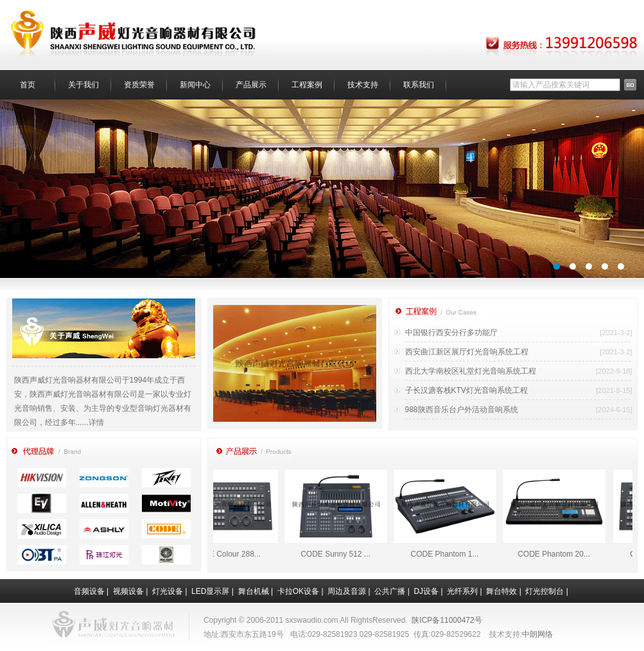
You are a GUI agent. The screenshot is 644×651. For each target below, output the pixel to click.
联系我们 (419, 85)
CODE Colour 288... (232, 554)
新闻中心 (195, 85)
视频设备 (128, 591)
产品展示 (251, 85)
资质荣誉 (139, 85)
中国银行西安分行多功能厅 (451, 333)
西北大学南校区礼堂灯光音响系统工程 (471, 371)
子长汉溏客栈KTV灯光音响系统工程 (466, 390)
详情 (96, 422)
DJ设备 (426, 591)
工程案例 (307, 85)
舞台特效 (501, 591)
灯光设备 (168, 591)
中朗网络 (537, 634)
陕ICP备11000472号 (447, 620)
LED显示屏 (210, 591)
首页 (28, 85)
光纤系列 (462, 591)
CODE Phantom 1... (450, 554)
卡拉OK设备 (298, 591)
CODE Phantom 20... (560, 554)
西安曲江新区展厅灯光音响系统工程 (467, 352)
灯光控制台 (544, 591)
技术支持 (363, 85)
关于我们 (83, 85)
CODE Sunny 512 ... (341, 554)
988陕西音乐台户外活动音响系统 (462, 410)
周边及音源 (347, 591)
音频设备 (89, 591)
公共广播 (390, 591)
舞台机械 (254, 591)
